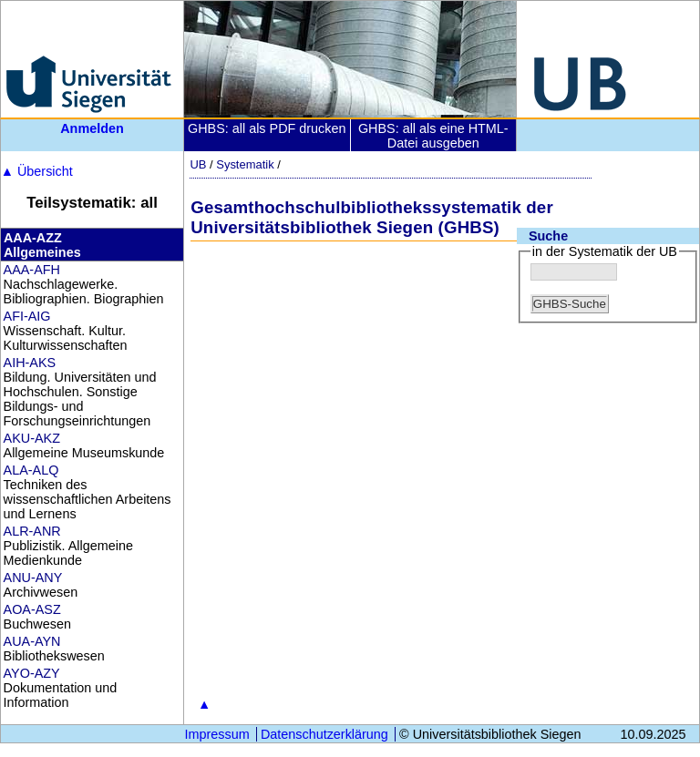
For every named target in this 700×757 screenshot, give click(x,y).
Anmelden (92, 128)
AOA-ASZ (32, 609)
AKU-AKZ (32, 438)
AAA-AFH (32, 270)
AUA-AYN (32, 641)
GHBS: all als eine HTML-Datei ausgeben (433, 136)
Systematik (245, 164)
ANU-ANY (33, 578)
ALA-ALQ (31, 470)
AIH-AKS (30, 363)
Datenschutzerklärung (324, 734)
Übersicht (37, 171)
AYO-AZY (32, 673)
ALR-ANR (32, 531)
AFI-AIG (27, 316)
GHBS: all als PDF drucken (267, 128)
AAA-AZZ (33, 238)
